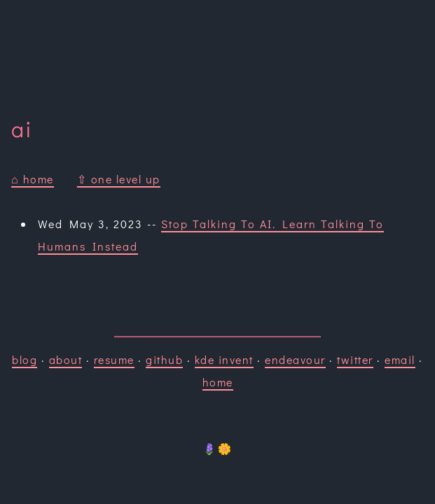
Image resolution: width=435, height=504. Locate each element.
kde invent (224, 359)
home (218, 382)
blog (25, 359)
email (400, 359)
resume (114, 359)
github (164, 359)
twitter (355, 359)
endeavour (295, 359)
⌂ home (33, 179)
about (66, 359)
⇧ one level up (119, 179)
